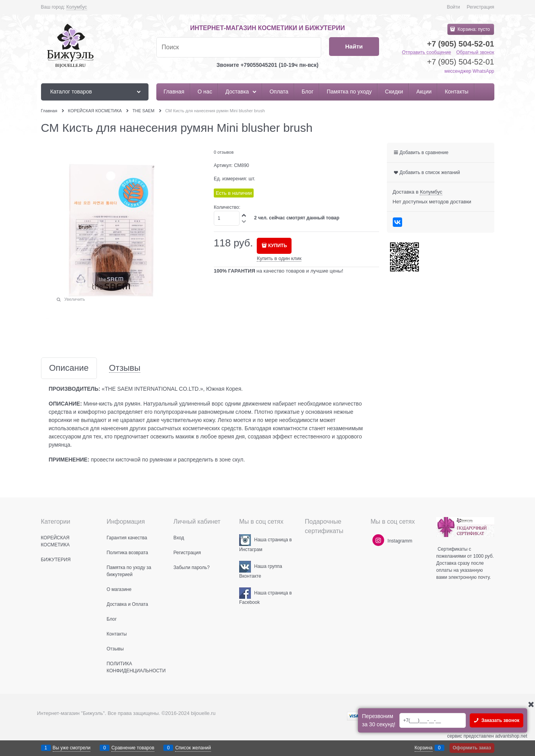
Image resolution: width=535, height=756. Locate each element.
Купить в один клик (279, 258)
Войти (453, 7)
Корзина (424, 748)
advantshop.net (511, 736)
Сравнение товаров (133, 748)
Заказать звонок (500, 720)
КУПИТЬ (277, 246)
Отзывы (125, 368)
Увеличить (75, 299)
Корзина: (473, 29)
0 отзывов (224, 152)
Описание (69, 368)
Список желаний (193, 748)
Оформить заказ (472, 748)
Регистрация (480, 7)
